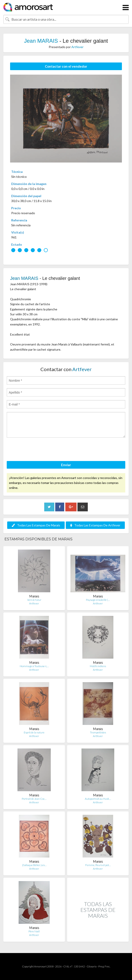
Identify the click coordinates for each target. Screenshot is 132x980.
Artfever (77, 47)
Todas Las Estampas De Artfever (95, 525)
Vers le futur (34, 600)
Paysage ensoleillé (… (98, 600)
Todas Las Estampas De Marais (36, 525)
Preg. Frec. (104, 966)
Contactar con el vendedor (66, 66)
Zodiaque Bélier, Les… (34, 865)
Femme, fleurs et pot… (98, 865)
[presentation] (41, 450)
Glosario (92, 966)
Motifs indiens (98, 666)
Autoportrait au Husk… (98, 799)
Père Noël (34, 931)
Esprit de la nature (34, 732)
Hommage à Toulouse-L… (34, 666)
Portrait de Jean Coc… (34, 799)
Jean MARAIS (42, 41)
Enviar (66, 465)
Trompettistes (98, 732)
